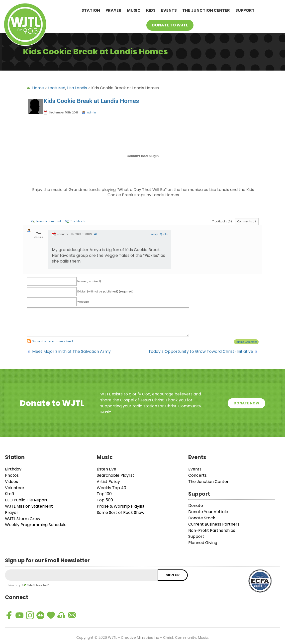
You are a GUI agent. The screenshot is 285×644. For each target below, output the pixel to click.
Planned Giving (203, 543)
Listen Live (106, 469)
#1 (95, 234)
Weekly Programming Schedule (36, 525)
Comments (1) (247, 222)
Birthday (13, 469)
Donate (196, 506)
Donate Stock (202, 518)
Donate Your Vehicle (208, 512)
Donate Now (246, 403)
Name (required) (89, 281)
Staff (10, 494)
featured (57, 88)
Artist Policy (108, 482)
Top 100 (104, 494)
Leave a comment (48, 221)
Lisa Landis (77, 88)
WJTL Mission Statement (29, 506)
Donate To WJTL (170, 25)
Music (134, 10)
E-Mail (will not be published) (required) (105, 291)
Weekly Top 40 (111, 488)
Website (83, 302)
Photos (12, 475)
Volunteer (15, 488)
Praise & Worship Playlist (121, 506)
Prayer (113, 10)
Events (169, 10)
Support (245, 10)
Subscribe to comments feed (52, 341)
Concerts (197, 475)
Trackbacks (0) (222, 222)
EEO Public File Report (26, 500)
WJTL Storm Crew (23, 519)
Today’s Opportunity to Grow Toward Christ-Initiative (201, 352)
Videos (11, 482)
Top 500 (105, 500)
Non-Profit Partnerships (212, 530)
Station (91, 10)
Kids (151, 10)
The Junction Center (206, 10)
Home (38, 88)
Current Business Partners (214, 524)
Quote (164, 234)
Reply (154, 234)
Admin (92, 112)
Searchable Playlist (115, 475)
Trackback (78, 221)
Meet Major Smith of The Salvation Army (71, 352)
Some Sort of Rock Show (121, 512)
